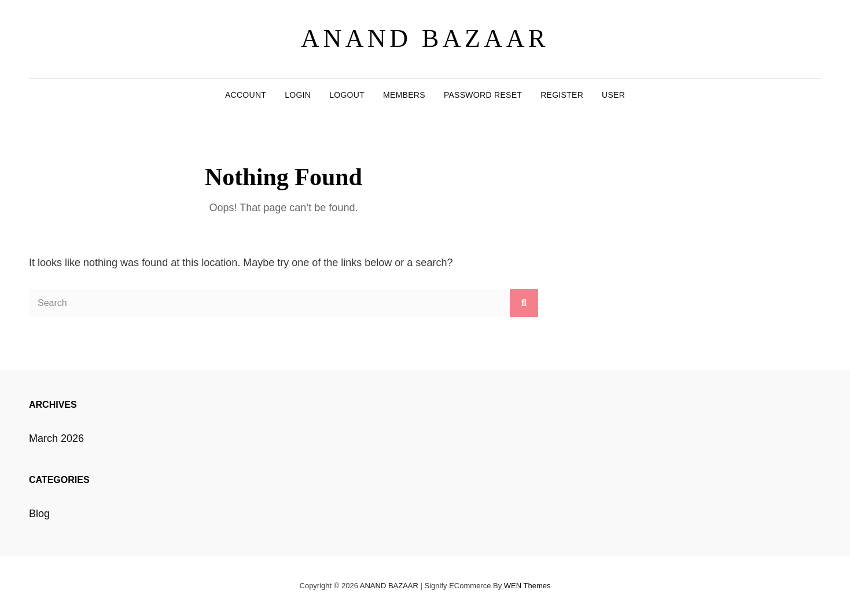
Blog (39, 514)
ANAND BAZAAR (425, 38)
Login (298, 95)
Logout (347, 95)
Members (404, 95)
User (613, 95)
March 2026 (56, 438)
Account (246, 95)
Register (562, 95)
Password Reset (483, 95)
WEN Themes (527, 586)
